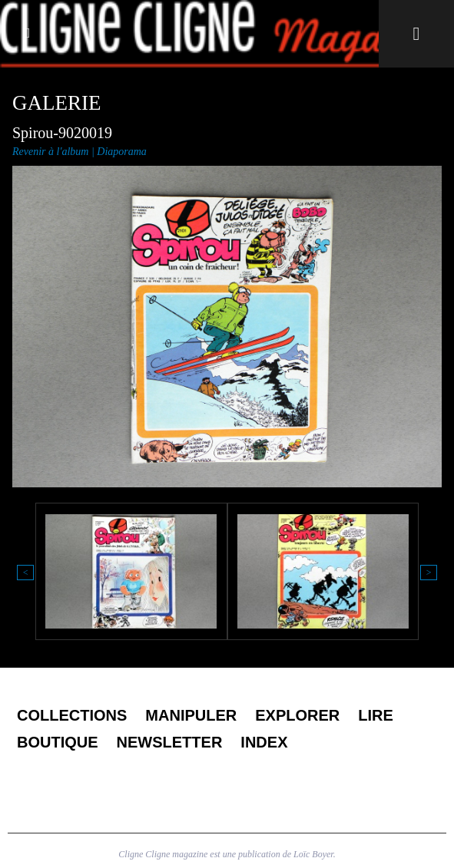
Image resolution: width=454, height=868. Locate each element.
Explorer (297, 715)
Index (264, 742)
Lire (376, 715)
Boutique (58, 742)
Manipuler (191, 715)
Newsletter (170, 742)
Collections (72, 715)
